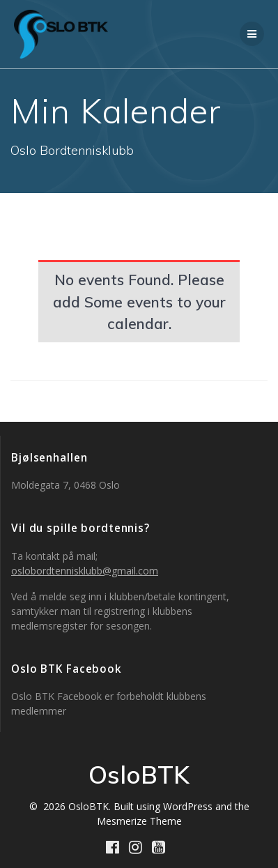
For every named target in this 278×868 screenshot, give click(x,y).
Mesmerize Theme (139, 821)
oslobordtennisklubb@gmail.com (85, 571)
